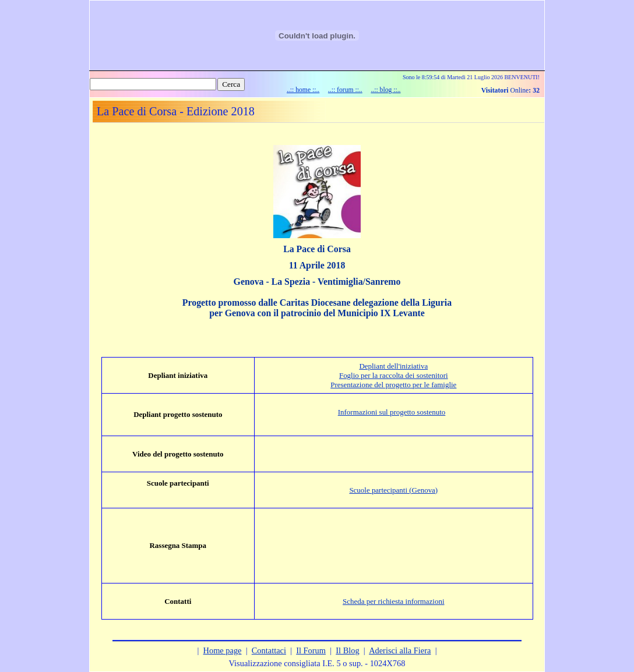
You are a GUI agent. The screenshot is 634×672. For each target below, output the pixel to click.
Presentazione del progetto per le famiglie (393, 385)
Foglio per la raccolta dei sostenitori (394, 375)
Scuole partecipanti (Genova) (393, 490)
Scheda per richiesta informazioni (393, 601)
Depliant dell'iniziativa (393, 366)
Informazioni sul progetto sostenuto (392, 412)
